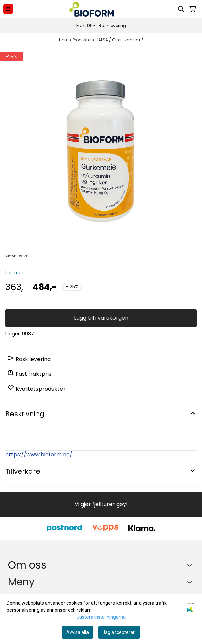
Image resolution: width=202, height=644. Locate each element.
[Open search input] (181, 9)
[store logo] (92, 9)
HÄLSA (102, 40)
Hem (64, 40)
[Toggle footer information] (191, 565)
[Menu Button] (8, 9)
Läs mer (14, 273)
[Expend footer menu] (191, 582)
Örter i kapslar (127, 40)
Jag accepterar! (119, 632)
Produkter (83, 40)
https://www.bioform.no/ (39, 454)
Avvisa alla (78, 632)
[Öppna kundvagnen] (193, 9)
